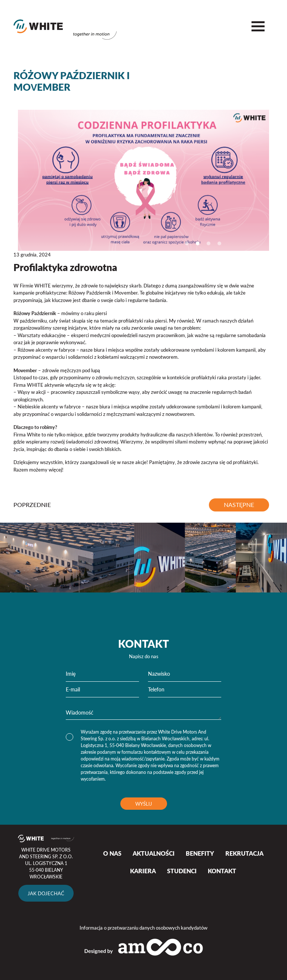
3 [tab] (209, 243)
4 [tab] (219, 243)
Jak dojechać (46, 893)
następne (239, 505)
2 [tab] (198, 243)
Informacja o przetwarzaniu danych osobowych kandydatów (143, 928)
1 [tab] (187, 243)
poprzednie (32, 505)
